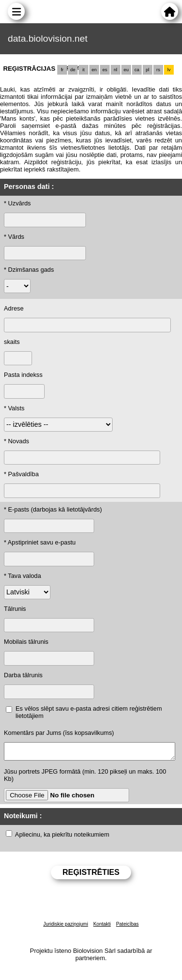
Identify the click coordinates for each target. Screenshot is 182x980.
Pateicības (127, 927)
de (73, 70)
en (94, 70)
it (84, 70)
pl (147, 70)
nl (115, 70)
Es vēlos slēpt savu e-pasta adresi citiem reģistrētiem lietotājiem (89, 712)
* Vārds (14, 237)
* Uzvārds (17, 203)
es (105, 70)
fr (62, 70)
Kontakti (102, 927)
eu (126, 70)
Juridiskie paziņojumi (66, 927)
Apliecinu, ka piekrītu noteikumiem (62, 837)
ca (137, 70)
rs (158, 70)
